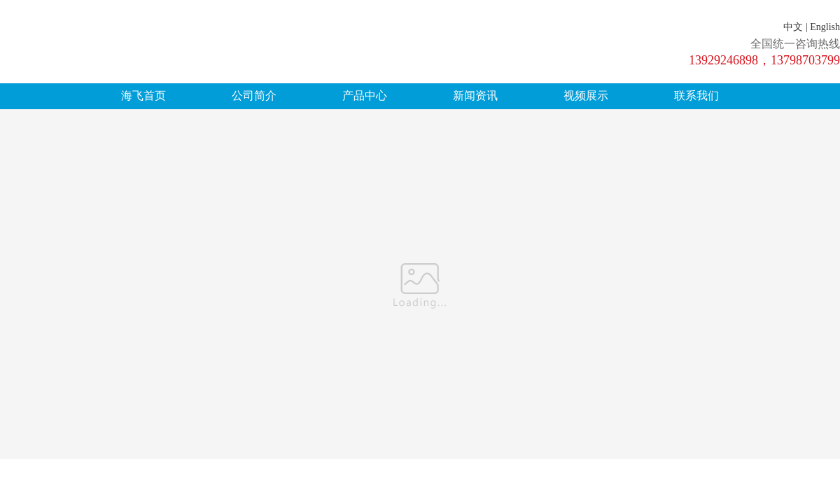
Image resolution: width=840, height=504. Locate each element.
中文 (793, 27)
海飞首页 (143, 96)
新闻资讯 (475, 96)
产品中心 (365, 96)
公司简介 (254, 96)
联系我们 (696, 96)
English (825, 27)
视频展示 (586, 96)
